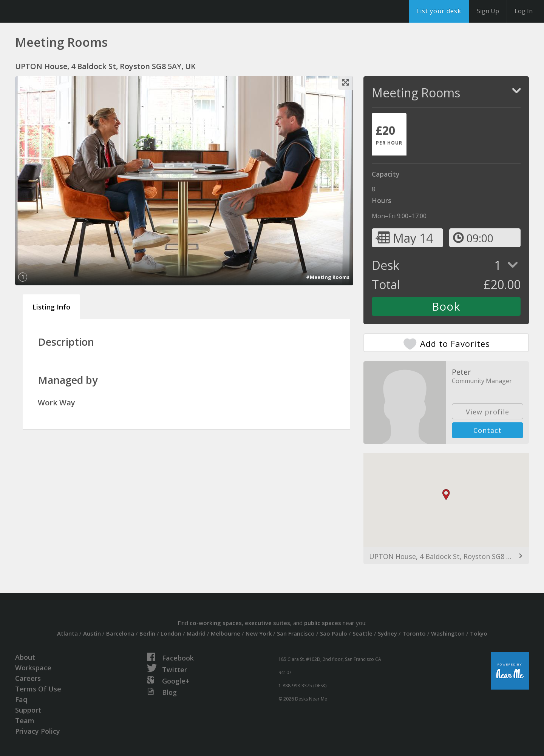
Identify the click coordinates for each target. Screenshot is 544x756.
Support (28, 710)
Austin (92, 633)
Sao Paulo (334, 633)
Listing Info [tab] (51, 307)
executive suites (267, 623)
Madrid (196, 633)
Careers (28, 678)
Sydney (387, 633)
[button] (446, 495)
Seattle (362, 633)
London (171, 633)
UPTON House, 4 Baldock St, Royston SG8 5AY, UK (446, 556)
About (25, 657)
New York (259, 633)
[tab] (389, 134)
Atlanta (67, 633)
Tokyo (479, 633)
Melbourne (226, 633)
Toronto (414, 633)
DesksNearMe (53, 11)
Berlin (147, 633)
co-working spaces (216, 623)
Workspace (33, 668)
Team (25, 721)
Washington (448, 633)
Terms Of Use (38, 689)
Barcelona (120, 633)
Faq (21, 699)
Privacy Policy (38, 731)
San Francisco (296, 633)
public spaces (323, 623)
